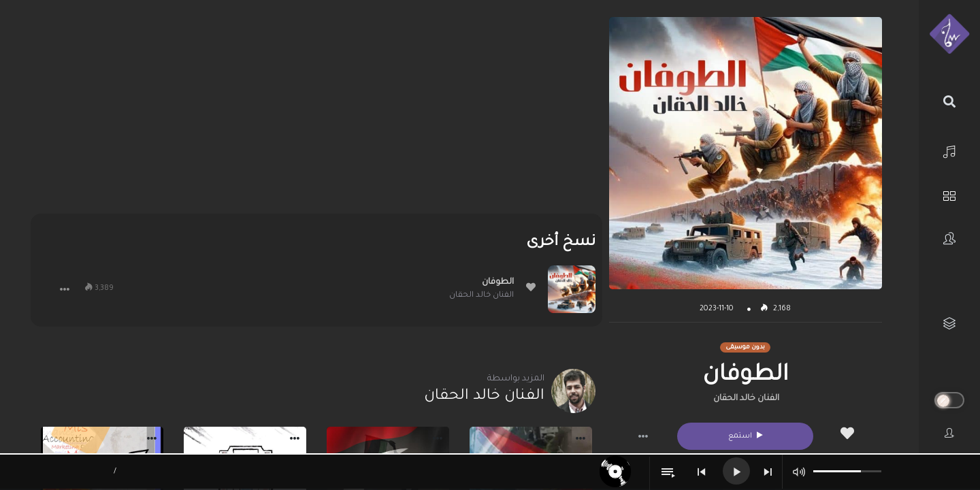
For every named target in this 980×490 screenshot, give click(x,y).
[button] (643, 436)
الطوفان (498, 282)
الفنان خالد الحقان (746, 399)
